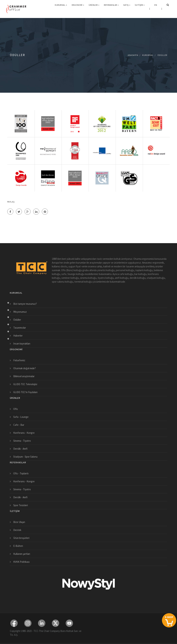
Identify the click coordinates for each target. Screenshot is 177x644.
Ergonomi (78, 9)
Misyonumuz (20, 312)
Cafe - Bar (19, 425)
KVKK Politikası (21, 562)
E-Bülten (18, 546)
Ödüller (162, 55)
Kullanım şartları (22, 554)
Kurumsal (61, 9)
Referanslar (111, 9)
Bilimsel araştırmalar (24, 376)
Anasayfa (133, 55)
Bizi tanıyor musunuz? (25, 304)
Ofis (16, 409)
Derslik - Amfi (20, 449)
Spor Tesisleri (21, 505)
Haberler (18, 336)
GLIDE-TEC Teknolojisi (25, 384)
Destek (17, 530)
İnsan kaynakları (22, 344)
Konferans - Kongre (24, 433)
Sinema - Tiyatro (22, 441)
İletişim (140, 9)
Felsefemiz (19, 360)
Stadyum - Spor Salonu (25, 457)
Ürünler (94, 9)
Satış (127, 9)
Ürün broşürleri (21, 538)
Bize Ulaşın (19, 522)
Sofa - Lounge (21, 417)
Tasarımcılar (20, 328)
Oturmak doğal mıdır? (25, 368)
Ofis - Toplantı (21, 473)
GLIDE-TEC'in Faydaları (25, 392)
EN (156, 9)
